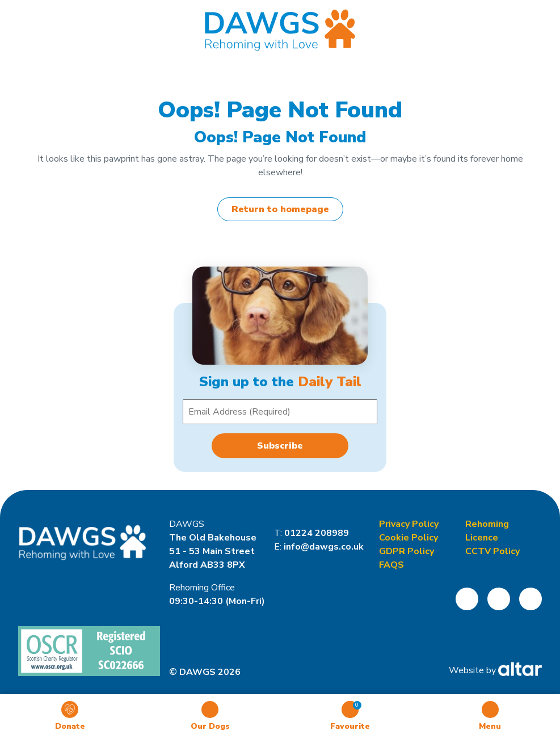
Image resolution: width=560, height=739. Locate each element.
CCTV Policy (492, 551)
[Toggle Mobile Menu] (490, 717)
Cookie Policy (409, 538)
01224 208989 (317, 533)
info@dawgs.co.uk (324, 547)
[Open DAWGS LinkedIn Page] (530, 599)
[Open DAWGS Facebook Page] (467, 599)
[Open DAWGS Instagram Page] (499, 599)
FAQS (391, 565)
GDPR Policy (407, 551)
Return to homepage (280, 209)
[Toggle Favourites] (350, 717)
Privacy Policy (409, 524)
